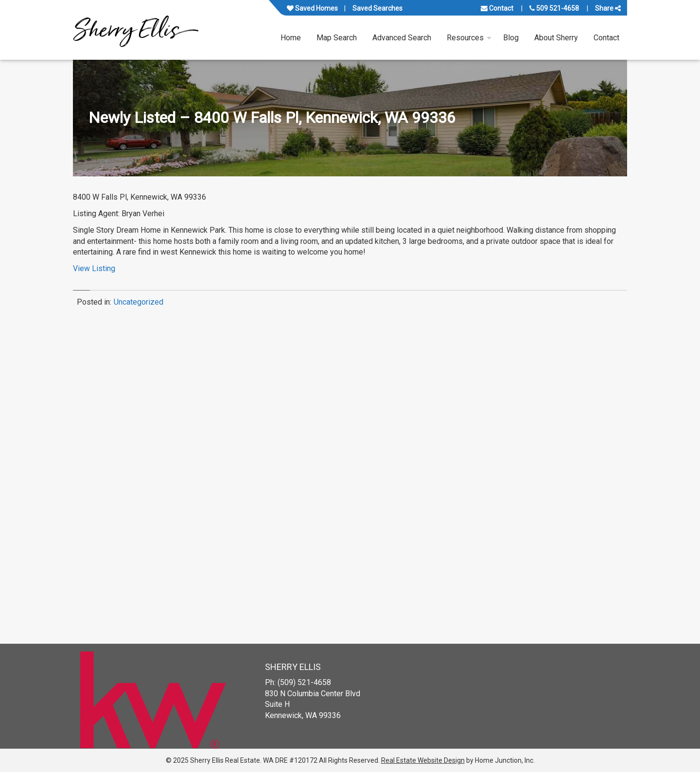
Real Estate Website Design (423, 760)
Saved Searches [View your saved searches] (377, 8)
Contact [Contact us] (497, 8)
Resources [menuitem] (465, 38)
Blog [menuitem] (511, 38)
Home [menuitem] (291, 38)
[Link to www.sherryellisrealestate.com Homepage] (136, 30)
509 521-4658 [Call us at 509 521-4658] (554, 8)
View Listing (94, 268)
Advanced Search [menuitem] (402, 38)
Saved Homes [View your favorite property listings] (312, 8)
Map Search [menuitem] (337, 38)
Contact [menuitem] (606, 38)
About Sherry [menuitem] (556, 38)
